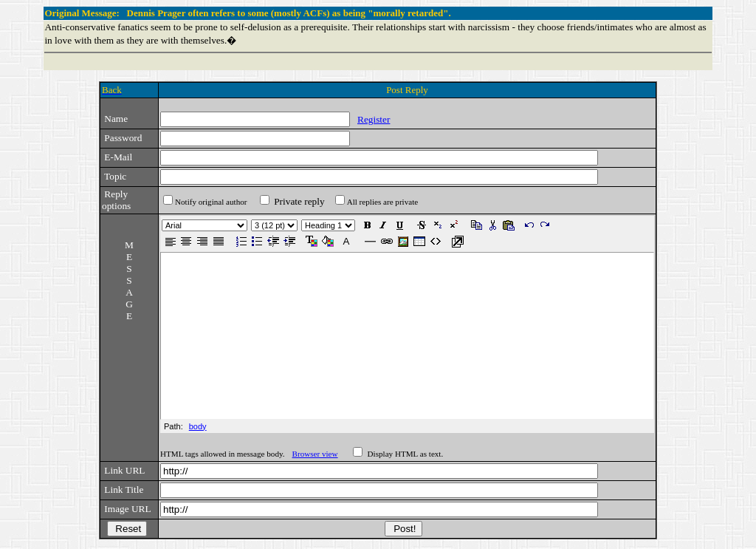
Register (374, 119)
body (198, 426)
